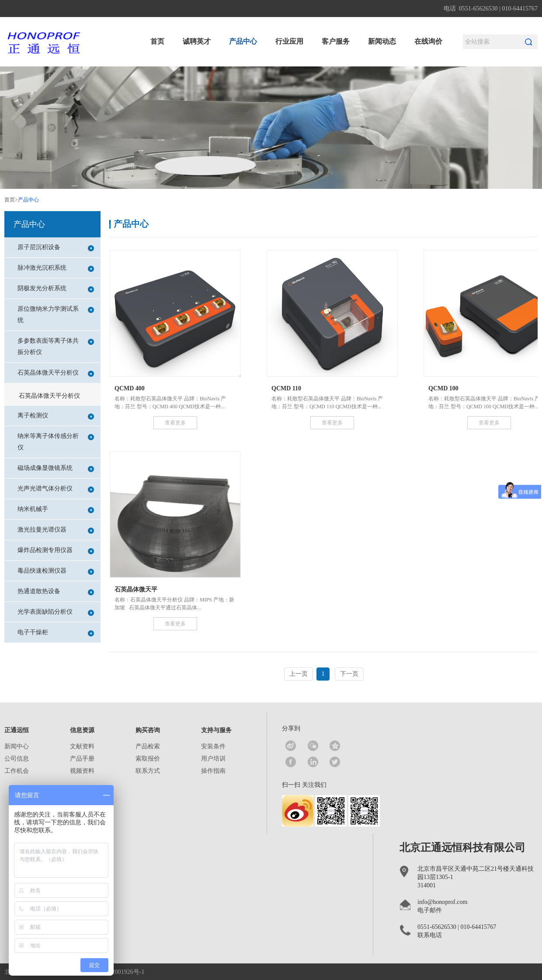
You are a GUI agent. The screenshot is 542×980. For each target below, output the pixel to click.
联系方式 (148, 771)
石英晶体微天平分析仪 (56, 373)
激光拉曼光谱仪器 (56, 530)
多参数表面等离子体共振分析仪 (56, 346)
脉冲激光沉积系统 (56, 268)
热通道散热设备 (56, 592)
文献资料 (82, 746)
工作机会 (17, 771)
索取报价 (148, 759)
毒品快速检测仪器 (56, 571)
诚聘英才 (197, 41)
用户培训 (213, 759)
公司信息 (17, 759)
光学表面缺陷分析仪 (56, 612)
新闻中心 (17, 746)
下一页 (349, 674)
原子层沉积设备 (56, 248)
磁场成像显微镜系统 (56, 468)
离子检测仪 (56, 416)
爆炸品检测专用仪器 (56, 551)
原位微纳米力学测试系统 (56, 315)
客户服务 (336, 41)
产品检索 (148, 746)
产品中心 (243, 41)
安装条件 (213, 746)
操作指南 (213, 771)
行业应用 (289, 41)
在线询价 (428, 41)
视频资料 (82, 771)
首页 (157, 41)
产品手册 (82, 759)
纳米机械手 (56, 509)
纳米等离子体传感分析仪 (56, 442)
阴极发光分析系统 (56, 289)
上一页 (299, 674)
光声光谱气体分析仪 (56, 489)
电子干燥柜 (56, 633)
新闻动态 (382, 41)
